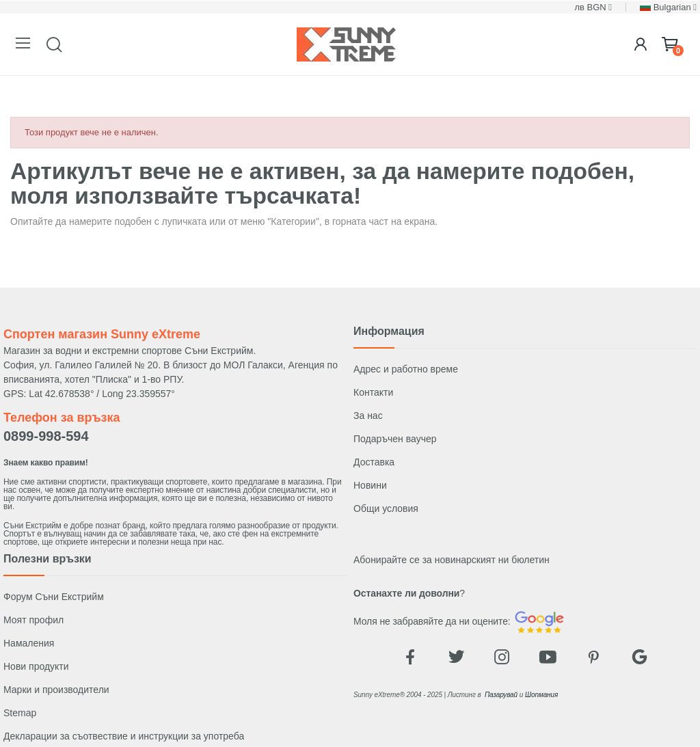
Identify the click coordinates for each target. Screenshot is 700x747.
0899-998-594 (46, 436)
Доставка (374, 462)
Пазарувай (501, 695)
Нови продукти (36, 666)
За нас (368, 416)
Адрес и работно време (406, 369)
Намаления (29, 643)
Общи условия (386, 508)
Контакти (373, 392)
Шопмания (541, 695)
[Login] (641, 44)
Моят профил (33, 620)
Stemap (20, 713)
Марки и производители (56, 690)
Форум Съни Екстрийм (54, 597)
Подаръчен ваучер (395, 439)
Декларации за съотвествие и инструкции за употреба (124, 736)
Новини (370, 485)
